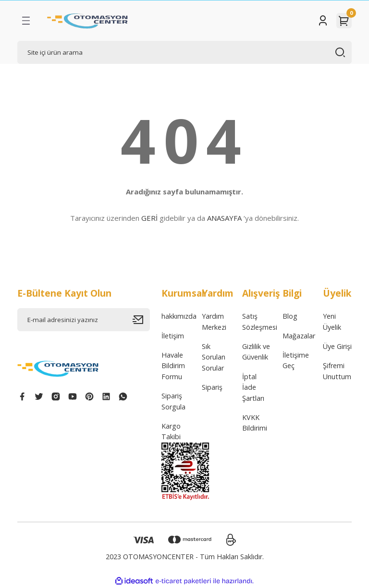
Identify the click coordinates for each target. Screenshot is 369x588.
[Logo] (88, 21)
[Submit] (141, 320)
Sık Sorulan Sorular (214, 357)
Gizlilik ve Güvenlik (256, 352)
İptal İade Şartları (253, 387)
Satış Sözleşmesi (260, 321)
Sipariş (212, 387)
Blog (290, 316)
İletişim (173, 336)
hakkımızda (179, 316)
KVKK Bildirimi (255, 423)
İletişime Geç (296, 360)
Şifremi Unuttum (337, 371)
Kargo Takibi (171, 431)
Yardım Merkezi (214, 321)
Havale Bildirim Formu (173, 366)
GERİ (149, 218)
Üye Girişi (337, 346)
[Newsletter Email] (84, 320)
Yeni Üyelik (332, 321)
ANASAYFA (224, 218)
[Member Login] (323, 21)
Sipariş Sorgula (173, 401)
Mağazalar (299, 336)
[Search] (184, 52)
